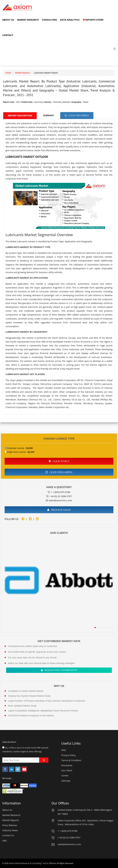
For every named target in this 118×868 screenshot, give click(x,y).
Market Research (28, 20)
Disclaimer (67, 765)
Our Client (67, 770)
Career (65, 775)
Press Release (10, 825)
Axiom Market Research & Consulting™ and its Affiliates (33, 863)
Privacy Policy (69, 755)
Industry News (10, 830)
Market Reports (22, 73)
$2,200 (31, 452)
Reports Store (93, 20)
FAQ (64, 750)
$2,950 (29, 448)
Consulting (49, 20)
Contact (8, 35)
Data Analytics (70, 20)
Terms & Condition (71, 760)
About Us (8, 20)
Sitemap (66, 781)
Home (8, 73)
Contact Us (8, 835)
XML (5, 841)
